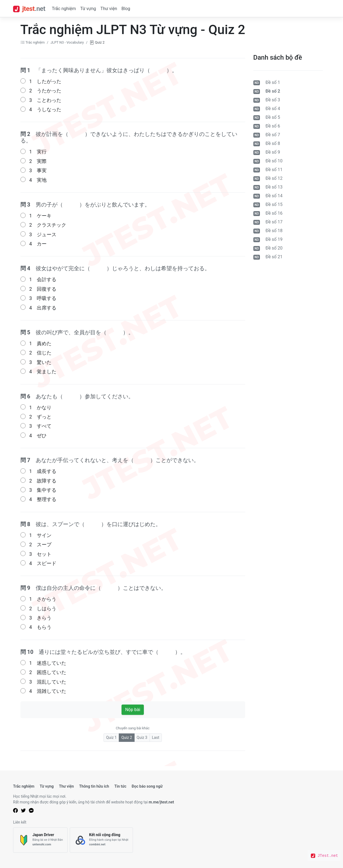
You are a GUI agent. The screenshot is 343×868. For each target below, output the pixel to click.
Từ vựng (88, 9)
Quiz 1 (111, 738)
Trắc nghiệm (64, 9)
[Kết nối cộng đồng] (101, 840)
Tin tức (120, 786)
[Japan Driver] (40, 840)
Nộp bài (133, 710)
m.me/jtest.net (161, 802)
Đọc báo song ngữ (147, 786)
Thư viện (109, 9)
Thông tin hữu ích (94, 786)
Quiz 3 (142, 738)
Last (156, 738)
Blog (126, 9)
